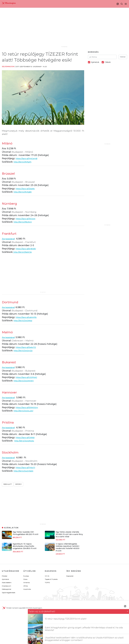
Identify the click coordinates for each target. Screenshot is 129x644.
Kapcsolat (70, 576)
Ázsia (25, 579)
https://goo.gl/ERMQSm (29, 407)
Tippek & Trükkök (51, 579)
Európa (26, 576)
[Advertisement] (65, 30)
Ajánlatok (5, 579)
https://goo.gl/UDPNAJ (29, 377)
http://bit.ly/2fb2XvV (25, 222)
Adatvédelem (7, 583)
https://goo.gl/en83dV (28, 249)
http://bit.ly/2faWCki (25, 252)
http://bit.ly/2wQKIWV (26, 381)
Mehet (123, 57)
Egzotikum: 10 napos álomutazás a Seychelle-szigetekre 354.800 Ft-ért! (25, 546)
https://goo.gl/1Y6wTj (27, 467)
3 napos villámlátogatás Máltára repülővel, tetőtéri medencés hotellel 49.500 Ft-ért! (68, 547)
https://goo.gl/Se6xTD (28, 347)
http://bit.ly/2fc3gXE (25, 192)
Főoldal (5, 576)
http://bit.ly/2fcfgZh (24, 162)
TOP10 (47, 583)
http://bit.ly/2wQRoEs (26, 441)
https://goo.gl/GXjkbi (27, 437)
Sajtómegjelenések (9, 593)
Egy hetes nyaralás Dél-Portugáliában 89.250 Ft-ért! (26, 533)
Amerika (27, 583)
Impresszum (6, 586)
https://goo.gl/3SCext (28, 219)
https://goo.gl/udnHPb (28, 317)
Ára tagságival (10, 239)
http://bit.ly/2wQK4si (25, 320)
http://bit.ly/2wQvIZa (25, 350)
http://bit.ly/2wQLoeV (26, 411)
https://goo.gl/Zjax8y (27, 189)
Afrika (26, 586)
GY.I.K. (47, 576)
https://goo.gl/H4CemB (29, 158)
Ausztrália (27, 589)
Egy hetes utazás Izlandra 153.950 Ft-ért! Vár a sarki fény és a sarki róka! (69, 534)
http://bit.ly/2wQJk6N (26, 471)
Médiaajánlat (7, 589)
